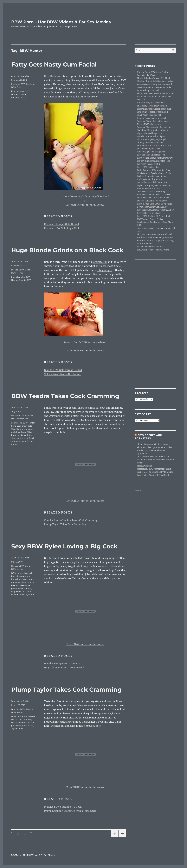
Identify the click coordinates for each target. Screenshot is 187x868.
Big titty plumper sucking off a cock (153, 161)
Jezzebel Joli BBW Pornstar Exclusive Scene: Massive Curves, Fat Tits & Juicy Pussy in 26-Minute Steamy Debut (155, 472)
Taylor (14, 729)
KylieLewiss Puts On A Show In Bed (153, 198)
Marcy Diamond (144, 466)
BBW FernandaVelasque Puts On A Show (156, 210)
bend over (16, 426)
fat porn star (100, 262)
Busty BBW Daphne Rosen (149, 167)
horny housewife (19, 579)
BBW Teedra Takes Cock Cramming (65, 396)
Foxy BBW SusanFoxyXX (148, 164)
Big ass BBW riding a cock (149, 124)
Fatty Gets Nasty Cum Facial (54, 64)
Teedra (30, 441)
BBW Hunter (29, 423)
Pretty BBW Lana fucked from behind (154, 146)
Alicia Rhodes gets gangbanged (151, 140)
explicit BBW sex (81, 97)
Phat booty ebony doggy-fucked (152, 106)
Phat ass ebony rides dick (149, 149)
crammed (16, 722)
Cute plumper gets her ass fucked (152, 112)
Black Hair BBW (19, 416)
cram (30, 429)
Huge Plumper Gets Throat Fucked (64, 668)
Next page (122, 837)
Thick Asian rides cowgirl (149, 115)
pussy (14, 588)
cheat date (27, 426)
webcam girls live (138, 490)
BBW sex (23, 94)
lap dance (22, 435)
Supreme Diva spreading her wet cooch (155, 127)
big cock (28, 573)
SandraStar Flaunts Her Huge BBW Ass (155, 238)
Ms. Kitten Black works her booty (152, 130)
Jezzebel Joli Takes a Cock (149, 213)
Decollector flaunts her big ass (151, 136)
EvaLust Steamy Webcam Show (151, 176)
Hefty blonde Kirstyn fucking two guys (155, 158)
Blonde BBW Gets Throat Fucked (63, 370)
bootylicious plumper (21, 576)
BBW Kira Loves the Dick (148, 189)
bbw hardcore (18, 91)
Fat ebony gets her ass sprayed (151, 152)
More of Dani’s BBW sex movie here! (85, 342)
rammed (21, 438)
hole (18, 432)
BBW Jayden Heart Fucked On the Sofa (155, 195)
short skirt (26, 591)
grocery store (28, 722)
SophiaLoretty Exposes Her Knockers (154, 185)
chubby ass (30, 716)
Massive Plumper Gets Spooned (62, 663)
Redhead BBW (18, 84)
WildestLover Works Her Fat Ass (63, 374)
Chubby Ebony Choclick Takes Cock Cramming (71, 520)
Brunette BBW (18, 709)
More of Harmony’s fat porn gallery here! (85, 197)
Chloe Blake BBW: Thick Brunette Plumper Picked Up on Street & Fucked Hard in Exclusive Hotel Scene (155, 447)
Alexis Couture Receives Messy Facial (154, 173)
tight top (30, 594)
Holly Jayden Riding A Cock (150, 179)
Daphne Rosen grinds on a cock (152, 118)
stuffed (15, 594)
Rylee (20, 588)
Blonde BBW (17, 270)
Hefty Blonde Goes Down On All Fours (155, 204)
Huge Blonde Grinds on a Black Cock (67, 250)
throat (14, 444)
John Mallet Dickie (20, 76)
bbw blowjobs (18, 277)
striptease (16, 441)
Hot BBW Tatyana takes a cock (151, 103)
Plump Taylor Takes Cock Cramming (65, 524)
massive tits (24, 585)
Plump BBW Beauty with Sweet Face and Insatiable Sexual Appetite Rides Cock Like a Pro (156, 97)
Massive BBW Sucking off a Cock (63, 807)
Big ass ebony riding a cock (150, 133)
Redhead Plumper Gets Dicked (62, 224)
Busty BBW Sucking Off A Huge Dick (154, 216)
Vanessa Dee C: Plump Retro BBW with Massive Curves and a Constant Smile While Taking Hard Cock (155, 87)
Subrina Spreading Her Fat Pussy (152, 201)
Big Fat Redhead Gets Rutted (150, 247)
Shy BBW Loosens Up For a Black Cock (155, 235)
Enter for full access (85, 205)
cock (13, 719)
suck (24, 441)
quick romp (28, 725)
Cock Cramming (19, 429)
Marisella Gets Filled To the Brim (152, 182)
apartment (16, 423)
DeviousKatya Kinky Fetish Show (152, 207)
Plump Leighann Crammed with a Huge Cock (70, 811)
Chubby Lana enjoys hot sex (150, 143)
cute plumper (104, 270)
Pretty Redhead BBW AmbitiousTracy (154, 170)
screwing (28, 588)
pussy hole (16, 725)
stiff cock (30, 438)
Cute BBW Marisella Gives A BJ (151, 192)
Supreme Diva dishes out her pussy (153, 121)
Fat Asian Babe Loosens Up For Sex (153, 250)
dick (13, 432)
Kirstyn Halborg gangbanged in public (155, 109)
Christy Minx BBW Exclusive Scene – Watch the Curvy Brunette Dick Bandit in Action (156, 460)
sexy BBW (16, 591)
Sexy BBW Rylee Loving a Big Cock (64, 546)
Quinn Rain (142, 454)
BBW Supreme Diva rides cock (151, 155)
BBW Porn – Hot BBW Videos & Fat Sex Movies (61, 22)
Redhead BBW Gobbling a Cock (62, 228)
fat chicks (119, 76)
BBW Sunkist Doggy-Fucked (150, 219)
